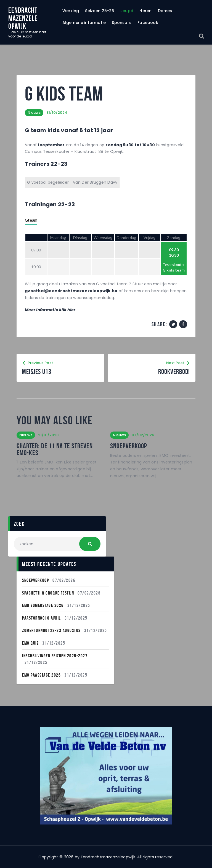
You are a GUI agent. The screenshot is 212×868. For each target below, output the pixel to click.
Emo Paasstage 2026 (41, 675)
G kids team (174, 270)
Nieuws (34, 112)
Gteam (31, 220)
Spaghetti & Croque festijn (48, 593)
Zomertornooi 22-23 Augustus (51, 630)
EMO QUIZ (30, 643)
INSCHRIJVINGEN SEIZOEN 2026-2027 (55, 656)
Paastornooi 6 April (42, 618)
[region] (106, 776)
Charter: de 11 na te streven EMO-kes (55, 449)
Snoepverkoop (129, 446)
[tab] (31, 220)
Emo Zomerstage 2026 (43, 605)
